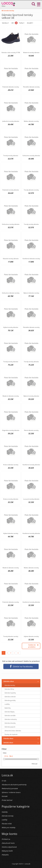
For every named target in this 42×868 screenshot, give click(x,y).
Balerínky (8, 708)
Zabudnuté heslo (8, 843)
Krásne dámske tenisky (11, 465)
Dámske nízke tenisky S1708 (11, 53)
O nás (4, 781)
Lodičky (7, 704)
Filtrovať (34, 764)
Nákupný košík (7, 851)
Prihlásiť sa (6, 839)
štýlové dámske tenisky (11, 533)
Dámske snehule (10, 697)
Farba (22, 23)
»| (18, 653)
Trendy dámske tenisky (31, 190)
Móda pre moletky (8, 827)
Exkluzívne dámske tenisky (11, 293)
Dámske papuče (10, 727)
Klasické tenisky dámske (11, 259)
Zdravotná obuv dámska (13, 731)
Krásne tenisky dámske (11, 499)
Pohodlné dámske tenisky (31, 87)
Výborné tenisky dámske (31, 396)
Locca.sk (27, 864)
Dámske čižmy (9, 689)
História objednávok (9, 847)
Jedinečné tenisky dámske (11, 121)
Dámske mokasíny (11, 719)
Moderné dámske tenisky (11, 396)
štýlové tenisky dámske (11, 327)
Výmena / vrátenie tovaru (11, 792)
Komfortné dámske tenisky (31, 259)
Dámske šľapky (10, 712)
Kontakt (5, 796)
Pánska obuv (8, 738)
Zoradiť (30, 23)
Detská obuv (8, 743)
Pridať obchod (7, 800)
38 (13, 23)
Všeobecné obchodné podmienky (14, 785)
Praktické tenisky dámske (11, 190)
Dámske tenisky (8, 11)
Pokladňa (5, 855)
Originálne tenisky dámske (11, 430)
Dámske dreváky (10, 723)
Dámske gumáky (10, 700)
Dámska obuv (9, 681)
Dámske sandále (10, 715)
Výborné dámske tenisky (31, 293)
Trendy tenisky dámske (11, 156)
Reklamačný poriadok (10, 788)
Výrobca (5, 23)
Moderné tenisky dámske (31, 53)
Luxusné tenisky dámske (31, 499)
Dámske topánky (10, 693)
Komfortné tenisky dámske (31, 465)
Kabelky (5, 812)
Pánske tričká (7, 824)
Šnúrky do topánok (11, 734)
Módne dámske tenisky (31, 121)
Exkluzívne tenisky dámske (31, 156)
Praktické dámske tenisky (11, 87)
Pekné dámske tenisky (31, 430)
